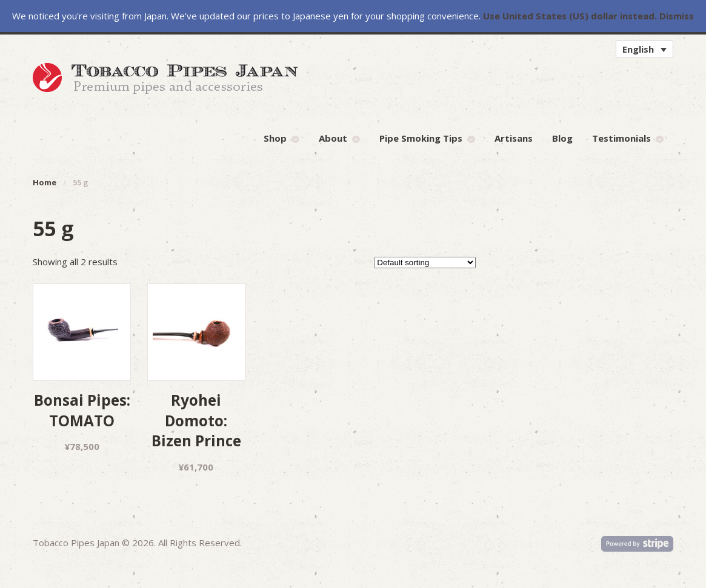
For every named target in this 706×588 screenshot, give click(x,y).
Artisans (514, 138)
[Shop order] (425, 263)
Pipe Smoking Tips (421, 138)
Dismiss (677, 16)
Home (45, 182)
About (333, 138)
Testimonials (621, 138)
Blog (562, 138)
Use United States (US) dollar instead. (570, 16)
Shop (275, 138)
